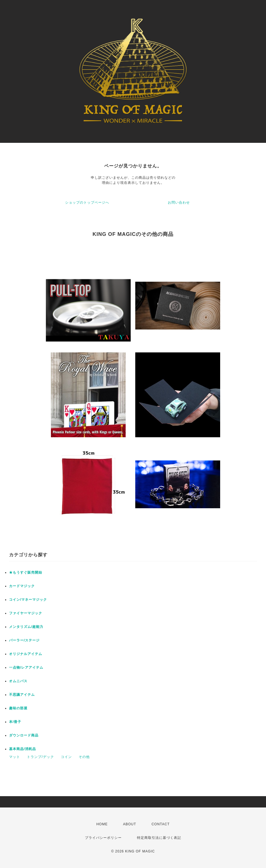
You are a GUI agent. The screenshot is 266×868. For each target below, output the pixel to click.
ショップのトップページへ (87, 203)
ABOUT (130, 824)
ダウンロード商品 (24, 735)
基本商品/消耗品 (22, 749)
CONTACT (160, 824)
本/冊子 (15, 722)
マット (15, 757)
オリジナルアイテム (26, 654)
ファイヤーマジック (26, 613)
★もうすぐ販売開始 (26, 572)
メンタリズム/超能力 (26, 627)
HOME (102, 824)
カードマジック (22, 586)
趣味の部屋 (18, 708)
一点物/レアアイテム (26, 667)
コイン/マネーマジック (28, 600)
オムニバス (18, 681)
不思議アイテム (22, 695)
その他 (84, 757)
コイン (66, 757)
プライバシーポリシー (103, 838)
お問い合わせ (179, 203)
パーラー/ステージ (24, 640)
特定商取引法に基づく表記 (159, 838)
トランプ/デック (40, 757)
